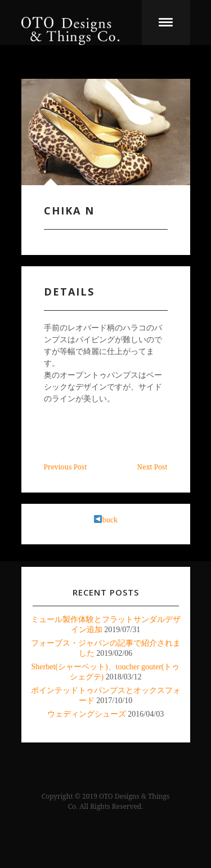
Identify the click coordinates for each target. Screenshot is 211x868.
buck (106, 520)
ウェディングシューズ (87, 714)
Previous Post (66, 467)
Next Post (152, 467)
